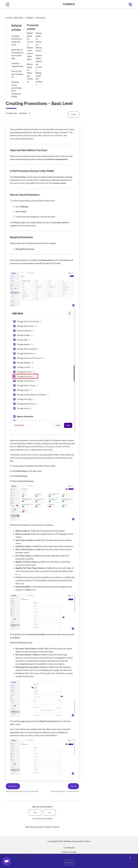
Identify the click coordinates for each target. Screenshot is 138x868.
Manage (30, 18)
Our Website (69, 848)
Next (73, 786)
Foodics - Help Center (15, 18)
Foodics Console (69, 852)
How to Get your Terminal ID (17, 74)
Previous (13, 786)
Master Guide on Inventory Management (39, 42)
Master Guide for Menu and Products (30, 73)
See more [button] (69, 863)
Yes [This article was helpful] (35, 812)
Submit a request (52, 827)
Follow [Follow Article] (74, 115)
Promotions (41, 18)
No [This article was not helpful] (49, 812)
